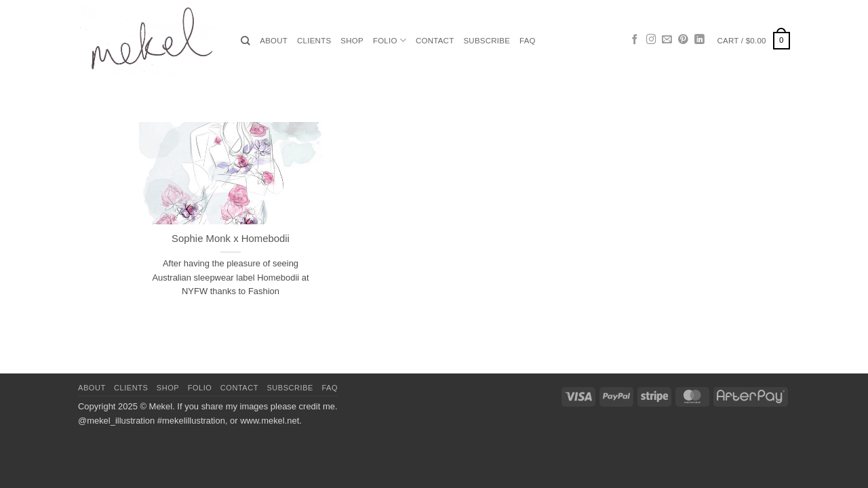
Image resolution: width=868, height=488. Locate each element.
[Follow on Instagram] (651, 40)
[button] (754, 41)
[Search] (245, 41)
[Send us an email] (667, 40)
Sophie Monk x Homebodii (231, 239)
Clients (314, 41)
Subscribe (487, 41)
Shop (352, 41)
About (274, 41)
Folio (390, 40)
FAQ (528, 41)
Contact (435, 41)
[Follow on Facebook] (635, 40)
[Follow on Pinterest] (683, 40)
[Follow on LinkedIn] (699, 40)
